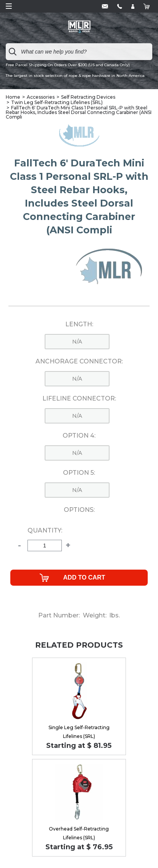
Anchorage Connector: (79, 362)
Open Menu (9, 6)
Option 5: (79, 473)
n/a (77, 342)
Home (13, 97)
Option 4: (79, 436)
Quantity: (45, 531)
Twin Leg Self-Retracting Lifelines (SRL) (57, 102)
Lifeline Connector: (79, 399)
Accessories (41, 97)
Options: (79, 510)
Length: (79, 324)
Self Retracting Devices (88, 97)
